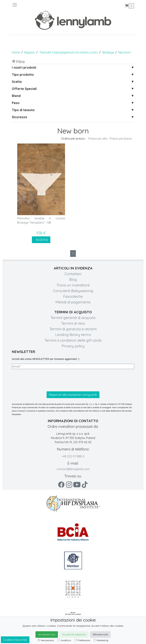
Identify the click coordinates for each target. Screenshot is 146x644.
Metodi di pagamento (73, 302)
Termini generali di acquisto (73, 318)
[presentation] (39, 380)
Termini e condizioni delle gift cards (73, 340)
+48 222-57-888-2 (73, 456)
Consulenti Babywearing (73, 291)
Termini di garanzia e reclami (73, 329)
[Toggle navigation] (43, 5)
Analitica (64, 640)
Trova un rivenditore (73, 285)
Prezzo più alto (98, 139)
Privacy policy (73, 346)
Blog (73, 279)
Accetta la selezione (74, 634)
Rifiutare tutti (100, 634)
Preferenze (82, 640)
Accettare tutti (47, 634)
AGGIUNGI (41, 240)
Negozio (29, 52)
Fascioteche (73, 296)
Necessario (46, 640)
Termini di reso (73, 323)
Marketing (101, 640)
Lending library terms (73, 335)
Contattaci (73, 274)
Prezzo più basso (121, 139)
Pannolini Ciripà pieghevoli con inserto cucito (69, 52)
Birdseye (108, 52)
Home (16, 52)
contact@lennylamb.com (73, 469)
